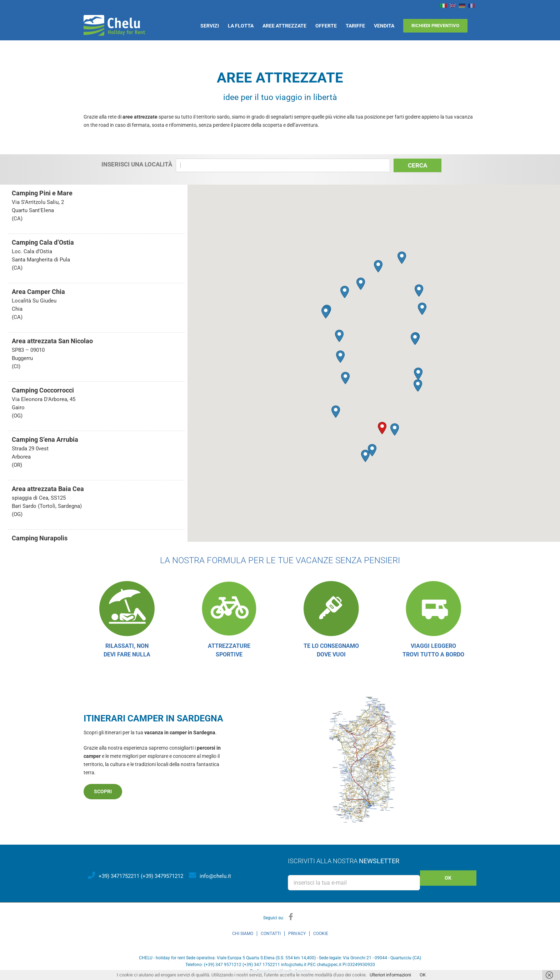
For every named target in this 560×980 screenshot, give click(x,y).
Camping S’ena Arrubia (45, 439)
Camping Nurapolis (40, 538)
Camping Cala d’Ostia (43, 242)
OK (423, 975)
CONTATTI (271, 934)
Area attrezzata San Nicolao (52, 341)
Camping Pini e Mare (42, 193)
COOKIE (321, 934)
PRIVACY (297, 934)
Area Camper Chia (38, 292)
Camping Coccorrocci (43, 390)
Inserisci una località (137, 164)
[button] (382, 428)
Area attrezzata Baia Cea (48, 489)
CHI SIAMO (243, 934)
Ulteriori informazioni (390, 975)
